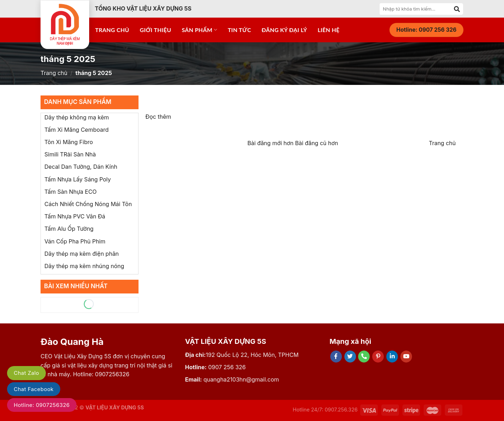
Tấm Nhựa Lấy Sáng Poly (78, 179)
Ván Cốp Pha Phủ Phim (75, 241)
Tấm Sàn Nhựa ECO (70, 192)
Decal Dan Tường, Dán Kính (81, 167)
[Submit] (457, 9)
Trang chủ (112, 30)
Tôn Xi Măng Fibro (69, 142)
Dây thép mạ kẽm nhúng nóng (84, 266)
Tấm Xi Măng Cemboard (76, 130)
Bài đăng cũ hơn (316, 143)
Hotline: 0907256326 (42, 405)
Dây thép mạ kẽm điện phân (82, 254)
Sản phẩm (199, 30)
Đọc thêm (158, 117)
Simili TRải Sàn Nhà (70, 154)
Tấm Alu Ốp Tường (69, 229)
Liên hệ (328, 30)
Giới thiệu (156, 30)
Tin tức (239, 30)
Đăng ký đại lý (284, 30)
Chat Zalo (26, 373)
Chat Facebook (34, 389)
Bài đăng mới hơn (271, 143)
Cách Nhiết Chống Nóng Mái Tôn (88, 204)
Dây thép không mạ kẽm (77, 117)
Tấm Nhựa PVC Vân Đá (75, 216)
